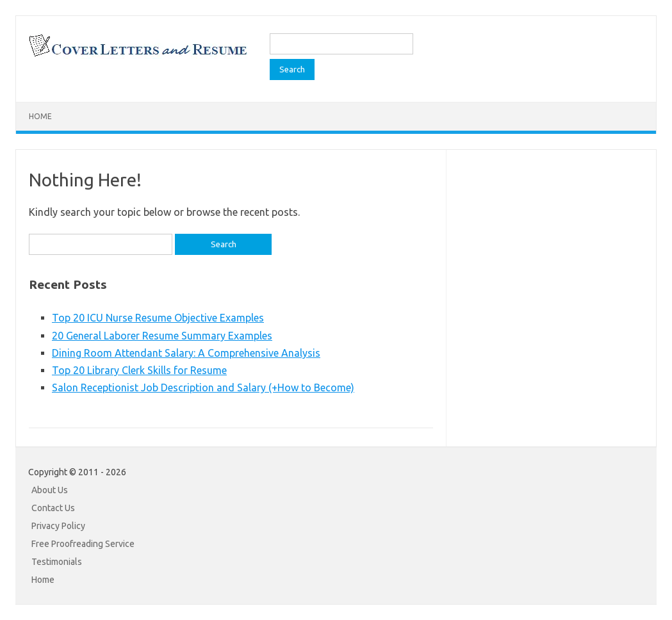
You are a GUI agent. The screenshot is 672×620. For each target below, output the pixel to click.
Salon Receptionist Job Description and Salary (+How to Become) (203, 387)
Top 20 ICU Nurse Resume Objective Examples (158, 318)
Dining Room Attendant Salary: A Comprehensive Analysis (186, 353)
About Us (50, 490)
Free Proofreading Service (83, 544)
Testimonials (57, 562)
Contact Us (53, 508)
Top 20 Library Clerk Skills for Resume (139, 370)
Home (40, 116)
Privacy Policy (58, 526)
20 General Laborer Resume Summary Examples (162, 336)
